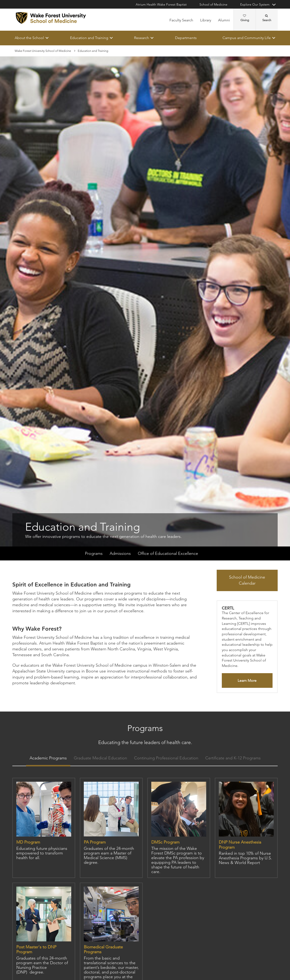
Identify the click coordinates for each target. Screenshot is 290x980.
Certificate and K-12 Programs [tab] (233, 758)
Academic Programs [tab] (48, 758)
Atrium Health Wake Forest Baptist (161, 4)
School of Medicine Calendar (247, 580)
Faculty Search (181, 20)
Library (206, 20)
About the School (29, 38)
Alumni (224, 20)
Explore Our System (255, 4)
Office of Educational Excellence (168, 554)
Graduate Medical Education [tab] (100, 758)
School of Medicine (213, 4)
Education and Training (89, 38)
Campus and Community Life (247, 38)
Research (142, 38)
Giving (245, 18)
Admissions (120, 554)
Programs (94, 554)
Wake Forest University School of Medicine (43, 51)
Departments (186, 38)
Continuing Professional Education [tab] (166, 758)
